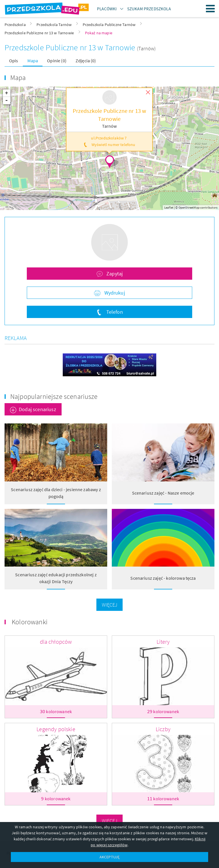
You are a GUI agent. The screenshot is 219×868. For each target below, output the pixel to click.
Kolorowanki (30, 622)
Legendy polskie (56, 729)
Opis (14, 61)
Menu (210, 9)
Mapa (33, 61)
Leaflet (169, 207)
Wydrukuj (114, 293)
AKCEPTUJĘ (109, 857)
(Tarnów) (146, 48)
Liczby (163, 729)
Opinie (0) (57, 61)
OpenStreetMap (189, 207)
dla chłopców (56, 642)
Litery (163, 642)
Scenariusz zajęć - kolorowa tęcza (163, 578)
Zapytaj (114, 274)
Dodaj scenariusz (37, 409)
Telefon (114, 312)
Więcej (110, 605)
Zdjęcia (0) (86, 61)
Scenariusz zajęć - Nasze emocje (163, 493)
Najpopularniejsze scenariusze (54, 396)
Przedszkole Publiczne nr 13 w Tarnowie (71, 47)
